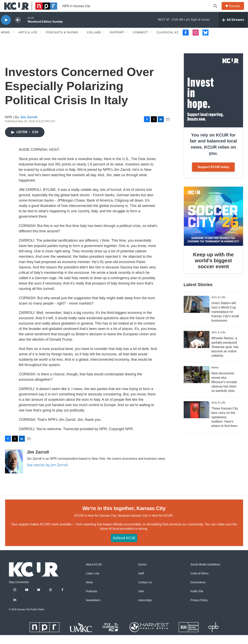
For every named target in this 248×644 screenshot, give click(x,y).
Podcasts (92, 600)
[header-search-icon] (217, 11)
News (6, 41)
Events (142, 573)
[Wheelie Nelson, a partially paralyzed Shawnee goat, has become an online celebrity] (197, 348)
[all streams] (233, 29)
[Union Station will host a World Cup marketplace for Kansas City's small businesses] (197, 313)
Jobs (141, 600)
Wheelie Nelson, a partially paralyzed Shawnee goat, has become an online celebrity (225, 356)
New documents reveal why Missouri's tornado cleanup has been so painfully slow (224, 391)
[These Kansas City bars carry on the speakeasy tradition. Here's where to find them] (197, 419)
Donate (237, 10)
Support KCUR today (213, 176)
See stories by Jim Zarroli (47, 474)
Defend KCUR (124, 547)
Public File (197, 600)
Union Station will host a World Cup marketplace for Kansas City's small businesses (225, 321)
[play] (6, 29)
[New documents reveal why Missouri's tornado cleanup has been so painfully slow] (197, 384)
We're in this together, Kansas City (124, 517)
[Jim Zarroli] (14, 470)
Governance (198, 591)
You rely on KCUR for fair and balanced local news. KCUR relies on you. (213, 153)
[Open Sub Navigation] (13, 41)
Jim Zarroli (29, 126)
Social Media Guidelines (205, 573)
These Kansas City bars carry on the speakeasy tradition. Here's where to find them (225, 426)
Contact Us (145, 591)
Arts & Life (28, 41)
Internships (145, 609)
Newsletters (93, 609)
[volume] (18, 29)
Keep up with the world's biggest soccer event (213, 269)
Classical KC (168, 41)
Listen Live (93, 582)
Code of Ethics (199, 582)
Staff (141, 582)
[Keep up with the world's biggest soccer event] (213, 225)
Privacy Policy (199, 609)
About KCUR (94, 573)
